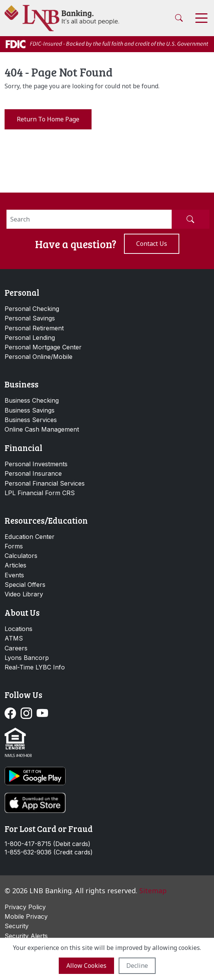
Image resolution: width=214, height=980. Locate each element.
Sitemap (153, 891)
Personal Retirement (34, 328)
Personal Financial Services (45, 483)
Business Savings (30, 410)
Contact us (152, 244)
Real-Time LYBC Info (35, 667)
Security (17, 926)
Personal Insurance (33, 473)
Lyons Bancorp (27, 658)
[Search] (89, 219)
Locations (19, 629)
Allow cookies (86, 966)
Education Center (30, 537)
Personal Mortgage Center (43, 347)
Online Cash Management (42, 429)
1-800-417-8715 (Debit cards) (47, 844)
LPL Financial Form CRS (40, 493)
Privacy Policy (25, 907)
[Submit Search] (190, 219)
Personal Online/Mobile (39, 357)
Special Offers (25, 585)
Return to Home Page (48, 119)
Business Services (31, 420)
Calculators (21, 556)
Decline (137, 966)
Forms (14, 546)
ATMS (14, 638)
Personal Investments (36, 464)
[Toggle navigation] (201, 18)
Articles (15, 565)
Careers (16, 648)
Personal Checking (32, 309)
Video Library (24, 594)
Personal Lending (30, 338)
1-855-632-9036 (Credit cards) (49, 852)
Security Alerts (26, 936)
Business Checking (32, 400)
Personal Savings (30, 318)
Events (14, 575)
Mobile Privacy (26, 916)
